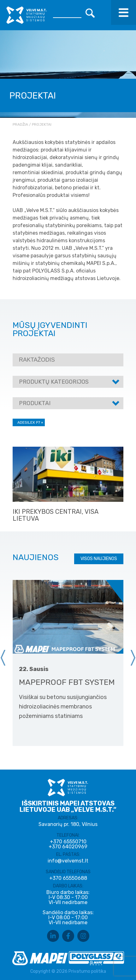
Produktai (35, 403)
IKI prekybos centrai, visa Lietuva (55, 515)
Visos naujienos (99, 559)
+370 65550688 (68, 878)
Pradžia (20, 124)
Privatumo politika (87, 971)
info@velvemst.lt (68, 861)
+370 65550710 (68, 842)
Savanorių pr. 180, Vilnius (68, 824)
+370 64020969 (68, 847)
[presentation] (3, 658)
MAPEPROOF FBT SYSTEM (67, 682)
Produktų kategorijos (54, 382)
